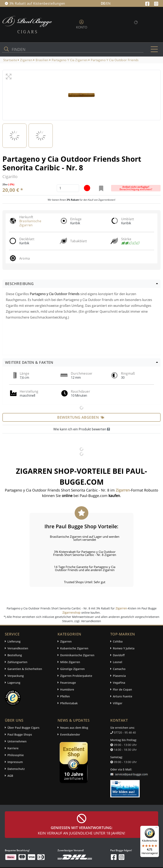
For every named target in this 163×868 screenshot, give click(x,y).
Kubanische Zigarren (74, 648)
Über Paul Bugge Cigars (23, 728)
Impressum (15, 762)
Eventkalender (70, 734)
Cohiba (118, 641)
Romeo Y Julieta (124, 648)
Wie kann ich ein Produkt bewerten (82, 429)
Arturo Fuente (123, 696)
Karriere (13, 748)
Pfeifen (65, 696)
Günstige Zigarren (72, 669)
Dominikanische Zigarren (77, 655)
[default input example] (68, 188)
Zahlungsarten (17, 662)
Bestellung (15, 655)
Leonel (118, 662)
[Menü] (157, 828)
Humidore (67, 689)
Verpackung (16, 676)
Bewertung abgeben (81, 417)
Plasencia (119, 676)
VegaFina (119, 683)
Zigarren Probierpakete (76, 676)
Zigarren (121, 608)
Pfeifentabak (69, 703)
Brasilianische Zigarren (30, 223)
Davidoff (119, 655)
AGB (10, 776)
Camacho (119, 669)
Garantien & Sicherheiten (25, 669)
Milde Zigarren (70, 662)
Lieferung (14, 641)
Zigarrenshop (71, 613)
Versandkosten (18, 648)
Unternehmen (17, 741)
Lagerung (14, 683)
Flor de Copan (122, 689)
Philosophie (16, 755)
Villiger (118, 703)
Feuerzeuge (68, 683)
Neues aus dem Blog (74, 728)
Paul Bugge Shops (20, 734)
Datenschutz (16, 769)
